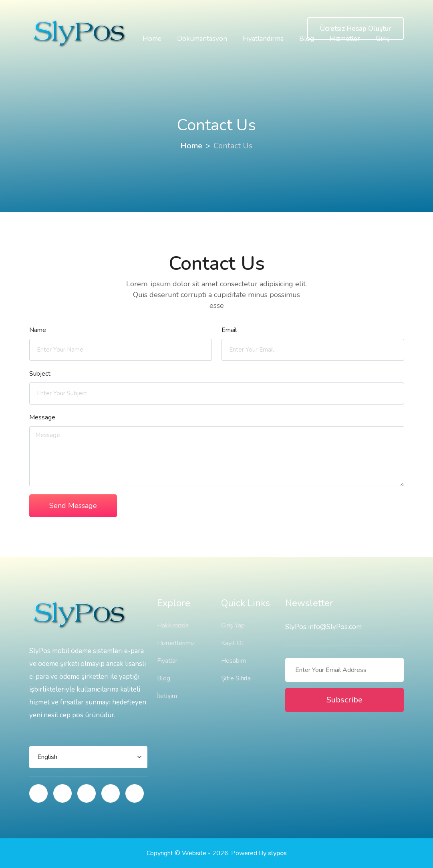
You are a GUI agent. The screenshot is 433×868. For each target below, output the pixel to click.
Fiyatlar (167, 661)
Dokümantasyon (202, 39)
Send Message (73, 506)
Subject (40, 374)
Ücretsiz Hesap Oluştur (355, 29)
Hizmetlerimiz (176, 643)
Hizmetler (345, 39)
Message (42, 417)
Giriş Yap (233, 625)
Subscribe (344, 700)
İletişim (167, 696)
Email (229, 330)
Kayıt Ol (232, 643)
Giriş (383, 39)
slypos (277, 853)
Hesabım (234, 661)
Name (38, 330)
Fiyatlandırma (263, 39)
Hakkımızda (173, 625)
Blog (307, 39)
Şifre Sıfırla (236, 678)
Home (152, 39)
